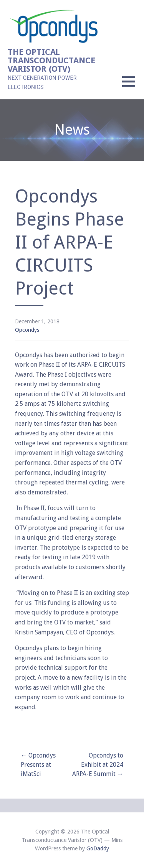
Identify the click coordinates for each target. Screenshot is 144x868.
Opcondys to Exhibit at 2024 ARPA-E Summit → (98, 765)
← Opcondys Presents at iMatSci (38, 765)
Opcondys (27, 330)
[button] (133, 86)
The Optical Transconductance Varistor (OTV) (51, 60)
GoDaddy (98, 848)
